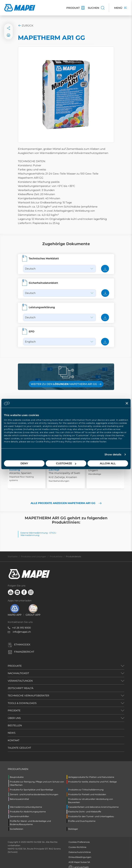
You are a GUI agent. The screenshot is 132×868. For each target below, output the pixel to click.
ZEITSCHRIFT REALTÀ (21, 684)
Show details (113, 454)
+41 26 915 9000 (21, 624)
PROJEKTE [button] (14, 706)
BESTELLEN (15, 721)
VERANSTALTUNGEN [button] (20, 677)
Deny (24, 463)
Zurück (26, 26)
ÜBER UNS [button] (14, 714)
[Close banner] (127, 403)
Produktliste (56, 552)
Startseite (13, 552)
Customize (66, 463)
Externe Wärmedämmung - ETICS (38, 529)
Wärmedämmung (30, 531)
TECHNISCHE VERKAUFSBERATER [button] (28, 691)
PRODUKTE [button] (15, 662)
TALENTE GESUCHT (19, 744)
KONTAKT (14, 736)
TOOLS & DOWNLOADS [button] (22, 699)
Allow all (108, 463)
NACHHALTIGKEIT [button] (18, 669)
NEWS (12, 729)
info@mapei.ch (22, 628)
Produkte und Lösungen (34, 552)
